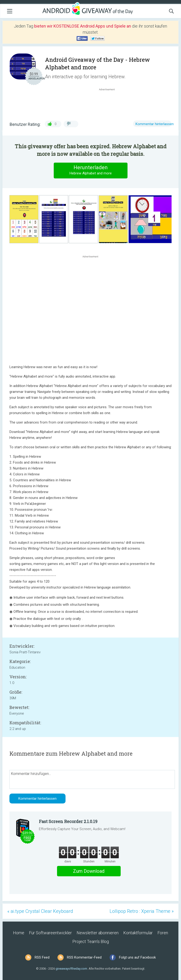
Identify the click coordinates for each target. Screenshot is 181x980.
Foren (163, 933)
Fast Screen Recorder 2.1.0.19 (68, 821)
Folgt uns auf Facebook (137, 957)
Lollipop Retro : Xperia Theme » (142, 911)
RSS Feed (42, 957)
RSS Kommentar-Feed (84, 957)
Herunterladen (90, 170)
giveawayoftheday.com (71, 969)
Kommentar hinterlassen (155, 124)
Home (19, 933)
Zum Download (89, 871)
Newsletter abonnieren (98, 933)
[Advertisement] (109, 103)
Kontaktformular (138, 933)
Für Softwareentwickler (50, 933)
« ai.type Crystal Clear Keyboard (40, 911)
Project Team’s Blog (91, 941)
